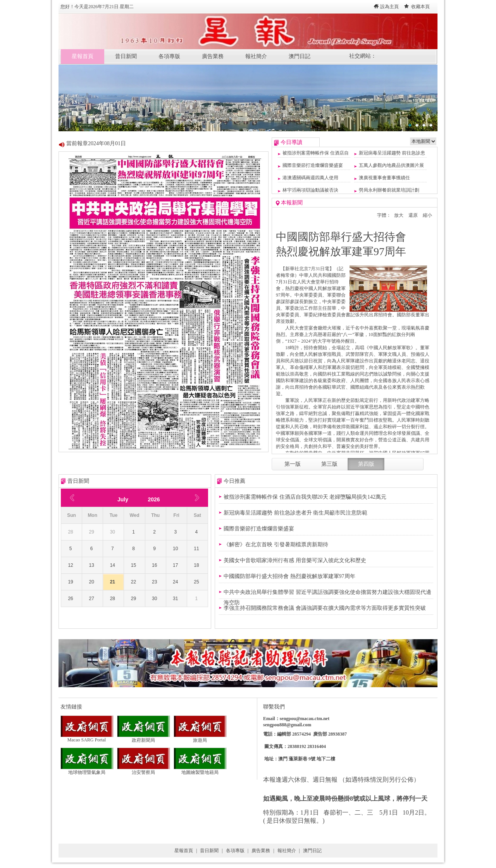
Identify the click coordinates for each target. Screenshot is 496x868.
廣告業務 (213, 56)
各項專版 (169, 56)
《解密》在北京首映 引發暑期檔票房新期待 (276, 545)
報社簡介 (256, 56)
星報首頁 (83, 56)
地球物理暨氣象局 (87, 770)
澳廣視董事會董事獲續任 (384, 178)
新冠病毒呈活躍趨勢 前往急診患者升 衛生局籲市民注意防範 (295, 513)
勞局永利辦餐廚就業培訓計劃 (389, 190)
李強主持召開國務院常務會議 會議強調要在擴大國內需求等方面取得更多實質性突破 (325, 608)
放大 (399, 215)
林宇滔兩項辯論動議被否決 (310, 190)
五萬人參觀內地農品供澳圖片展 (391, 165)
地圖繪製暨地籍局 (200, 770)
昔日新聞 (126, 56)
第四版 (366, 464)
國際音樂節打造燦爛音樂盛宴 (313, 165)
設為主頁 (389, 7)
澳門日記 (300, 56)
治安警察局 (144, 770)
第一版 (293, 464)
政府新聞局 (144, 738)
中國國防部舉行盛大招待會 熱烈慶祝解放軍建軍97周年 (289, 576)
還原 (413, 215)
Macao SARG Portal (87, 738)
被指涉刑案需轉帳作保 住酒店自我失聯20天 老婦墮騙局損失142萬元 (305, 497)
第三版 (329, 464)
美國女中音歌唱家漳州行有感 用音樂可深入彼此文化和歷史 (295, 560)
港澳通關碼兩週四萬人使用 (310, 178)
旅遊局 (200, 738)
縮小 (427, 215)
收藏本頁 (420, 7)
